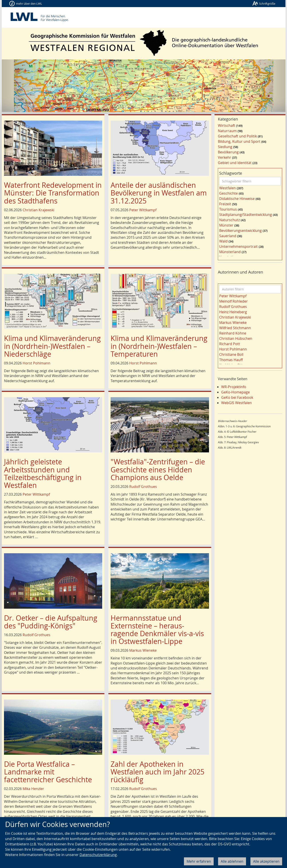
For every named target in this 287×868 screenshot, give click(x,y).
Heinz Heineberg (233, 312)
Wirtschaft (226, 125)
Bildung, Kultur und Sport (239, 141)
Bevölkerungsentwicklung (240, 231)
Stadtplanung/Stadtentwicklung (246, 215)
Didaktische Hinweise (237, 199)
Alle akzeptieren (266, 861)
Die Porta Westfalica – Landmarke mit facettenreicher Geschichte (48, 772)
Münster (226, 225)
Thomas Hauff (231, 360)
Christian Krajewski (38, 210)
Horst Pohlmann (36, 363)
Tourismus (228, 209)
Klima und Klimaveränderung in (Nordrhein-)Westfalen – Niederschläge (52, 346)
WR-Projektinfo (234, 387)
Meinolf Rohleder (233, 301)
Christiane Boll (231, 354)
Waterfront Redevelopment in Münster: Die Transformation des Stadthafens (53, 193)
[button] (23, 86)
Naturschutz (229, 220)
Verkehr (225, 157)
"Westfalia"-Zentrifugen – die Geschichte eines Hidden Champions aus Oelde (158, 469)
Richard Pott (230, 344)
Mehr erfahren (199, 861)
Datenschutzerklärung (98, 855)
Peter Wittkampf (143, 210)
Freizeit (225, 204)
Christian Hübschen (236, 338)
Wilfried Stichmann (235, 328)
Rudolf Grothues (143, 487)
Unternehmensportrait (238, 246)
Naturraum (227, 131)
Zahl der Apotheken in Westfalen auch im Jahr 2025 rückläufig (157, 772)
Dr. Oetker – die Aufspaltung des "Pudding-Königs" (51, 622)
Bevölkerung (228, 152)
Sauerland (228, 236)
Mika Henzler (33, 789)
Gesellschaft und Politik (237, 136)
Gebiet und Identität (235, 163)
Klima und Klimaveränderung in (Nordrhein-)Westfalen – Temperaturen (159, 346)
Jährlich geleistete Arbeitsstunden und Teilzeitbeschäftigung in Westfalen (43, 473)
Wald (223, 241)
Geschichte (228, 193)
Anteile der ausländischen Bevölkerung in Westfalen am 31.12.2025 (159, 193)
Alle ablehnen (232, 861)
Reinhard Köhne (233, 333)
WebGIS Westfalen (236, 403)
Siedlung (225, 147)
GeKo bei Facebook (237, 397)
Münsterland (230, 252)
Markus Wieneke (143, 650)
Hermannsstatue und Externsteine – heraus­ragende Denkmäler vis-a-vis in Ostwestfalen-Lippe (157, 630)
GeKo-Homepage (235, 392)
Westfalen (227, 188)
